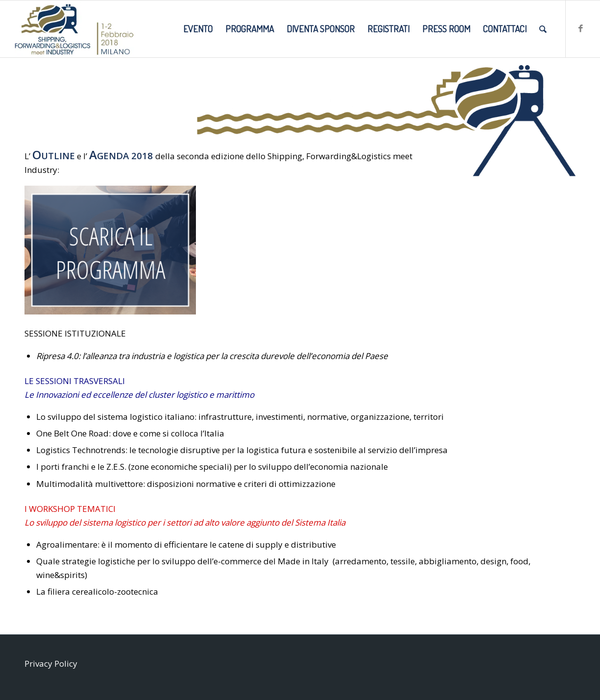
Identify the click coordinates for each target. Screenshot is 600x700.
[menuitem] (198, 29)
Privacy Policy (51, 664)
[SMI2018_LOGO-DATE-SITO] (74, 29)
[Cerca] (543, 29)
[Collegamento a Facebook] (581, 28)
